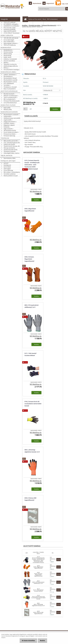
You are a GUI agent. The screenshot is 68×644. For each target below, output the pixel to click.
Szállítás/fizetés (29, 24)
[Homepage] (26, 19)
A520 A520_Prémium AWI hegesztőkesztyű (38, 612)
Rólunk (44, 19)
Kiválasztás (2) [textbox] (48, 90)
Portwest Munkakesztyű (49, 25)
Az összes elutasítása (28, 640)
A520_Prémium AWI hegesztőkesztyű (30, 499)
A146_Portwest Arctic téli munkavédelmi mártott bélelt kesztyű (33, 404)
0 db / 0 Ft (65, 4)
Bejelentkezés (37, 3)
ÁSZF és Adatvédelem (52, 19)
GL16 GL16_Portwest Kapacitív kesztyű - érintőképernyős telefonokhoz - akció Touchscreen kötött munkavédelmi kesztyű (38, 560)
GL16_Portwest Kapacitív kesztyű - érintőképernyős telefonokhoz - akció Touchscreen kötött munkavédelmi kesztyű (32, 164)
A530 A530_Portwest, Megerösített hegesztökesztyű (38, 574)
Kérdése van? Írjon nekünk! (35, 19)
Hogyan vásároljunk (39, 24)
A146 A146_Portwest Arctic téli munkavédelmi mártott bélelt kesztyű (38, 597)
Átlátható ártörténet (29, 74)
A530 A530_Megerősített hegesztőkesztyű (38, 567)
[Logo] (12, 8)
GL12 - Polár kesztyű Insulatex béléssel (30, 354)
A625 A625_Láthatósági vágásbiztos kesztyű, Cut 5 (38, 604)
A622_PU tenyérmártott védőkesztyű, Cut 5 (32, 306)
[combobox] (52, 90)
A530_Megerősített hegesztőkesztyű (30, 210)
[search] (66, 9)
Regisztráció (50, 3)
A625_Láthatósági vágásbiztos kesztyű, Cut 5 (32, 451)
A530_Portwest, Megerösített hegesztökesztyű (29, 259)
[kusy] (25, 109)
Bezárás (42, 640)
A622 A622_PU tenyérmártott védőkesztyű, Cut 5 (38, 582)
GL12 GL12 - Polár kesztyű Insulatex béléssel (38, 590)
